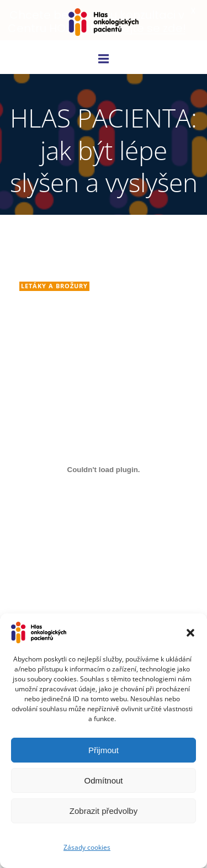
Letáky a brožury (54, 286)
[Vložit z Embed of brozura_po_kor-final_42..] (104, 469)
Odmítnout (103, 780)
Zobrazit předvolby (104, 811)
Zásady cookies (87, 847)
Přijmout (104, 750)
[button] (190, 633)
